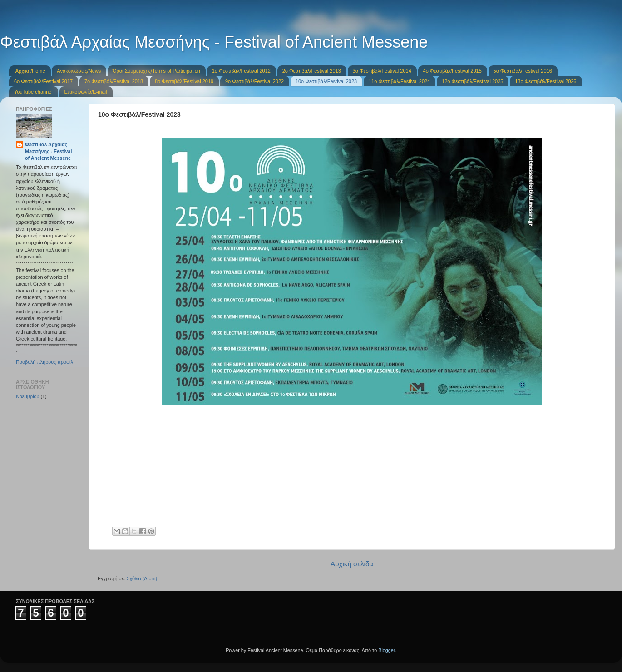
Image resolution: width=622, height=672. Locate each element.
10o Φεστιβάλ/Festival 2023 (326, 81)
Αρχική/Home (30, 71)
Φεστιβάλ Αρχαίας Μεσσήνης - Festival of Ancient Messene (214, 42)
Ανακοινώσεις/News (79, 71)
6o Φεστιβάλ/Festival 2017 (43, 81)
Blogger (387, 650)
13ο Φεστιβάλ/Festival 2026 (545, 81)
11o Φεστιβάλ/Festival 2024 (399, 81)
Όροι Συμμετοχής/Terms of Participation (156, 71)
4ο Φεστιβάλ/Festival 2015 (452, 71)
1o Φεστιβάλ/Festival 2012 (241, 71)
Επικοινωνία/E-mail (86, 92)
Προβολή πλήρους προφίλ (44, 362)
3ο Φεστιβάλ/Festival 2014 (382, 71)
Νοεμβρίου (28, 396)
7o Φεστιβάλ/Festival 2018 (114, 81)
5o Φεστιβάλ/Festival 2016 (523, 71)
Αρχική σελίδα (352, 564)
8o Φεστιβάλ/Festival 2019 (184, 81)
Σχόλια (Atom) (142, 578)
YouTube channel (33, 92)
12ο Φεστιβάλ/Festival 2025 (472, 81)
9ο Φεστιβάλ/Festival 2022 (254, 81)
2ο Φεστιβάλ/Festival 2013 (312, 71)
